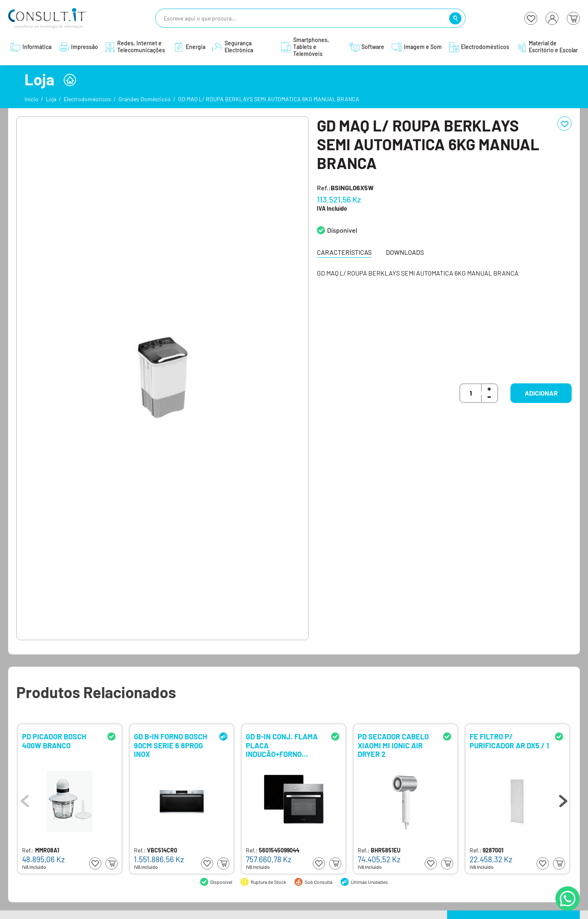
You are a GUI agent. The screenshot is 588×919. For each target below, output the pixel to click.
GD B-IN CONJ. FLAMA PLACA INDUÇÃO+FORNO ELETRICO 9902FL (282, 745)
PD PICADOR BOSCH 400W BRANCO (54, 741)
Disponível (342, 230)
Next (563, 799)
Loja (51, 99)
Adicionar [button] (541, 393)
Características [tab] (344, 252)
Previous (25, 799)
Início (31, 99)
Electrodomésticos (87, 99)
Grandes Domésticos (145, 99)
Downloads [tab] (405, 252)
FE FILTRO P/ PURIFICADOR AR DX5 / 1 (509, 741)
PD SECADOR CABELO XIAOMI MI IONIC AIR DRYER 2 (393, 745)
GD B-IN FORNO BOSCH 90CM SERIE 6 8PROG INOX (170, 745)
